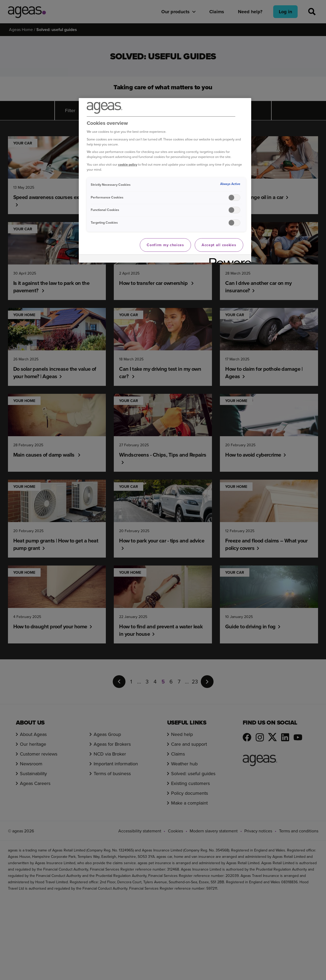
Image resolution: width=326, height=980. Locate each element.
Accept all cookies (219, 245)
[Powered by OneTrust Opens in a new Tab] (228, 259)
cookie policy (128, 164)
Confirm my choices (165, 245)
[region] (165, 180)
